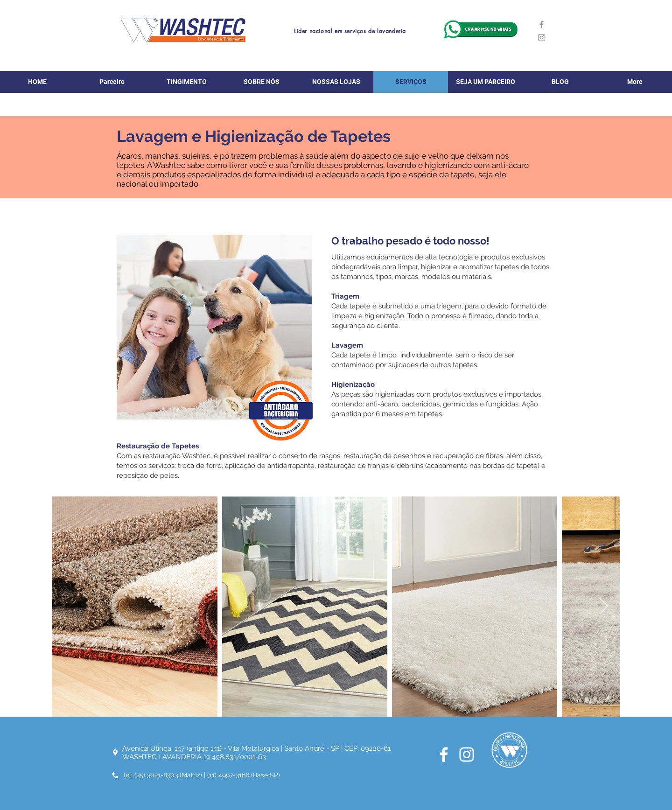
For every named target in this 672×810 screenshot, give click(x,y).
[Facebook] (542, 24)
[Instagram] (542, 38)
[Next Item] (604, 607)
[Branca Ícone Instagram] (467, 754)
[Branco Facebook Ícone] (444, 754)
